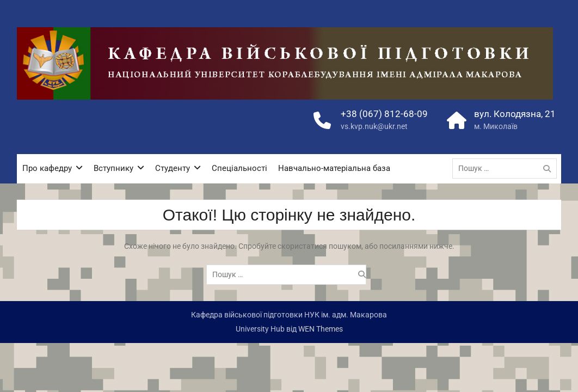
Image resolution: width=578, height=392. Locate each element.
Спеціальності (239, 168)
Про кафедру (47, 168)
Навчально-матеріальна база (334, 168)
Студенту (173, 168)
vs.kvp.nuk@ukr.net (374, 126)
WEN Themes (321, 329)
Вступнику (113, 168)
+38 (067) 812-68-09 (384, 114)
